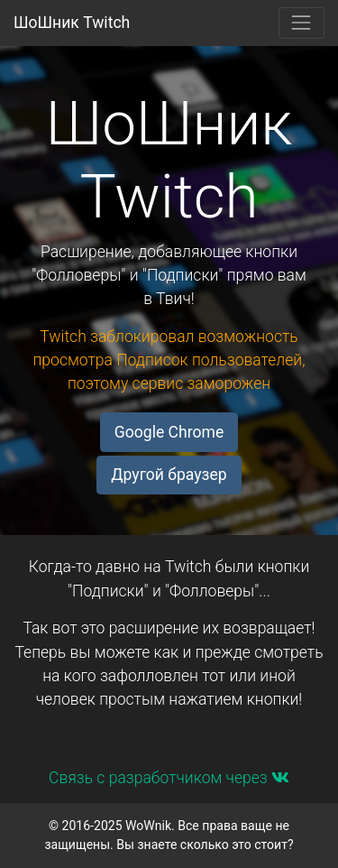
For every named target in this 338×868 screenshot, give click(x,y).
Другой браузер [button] (169, 475)
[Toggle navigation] (301, 23)
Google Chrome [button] (169, 432)
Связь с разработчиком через (169, 778)
